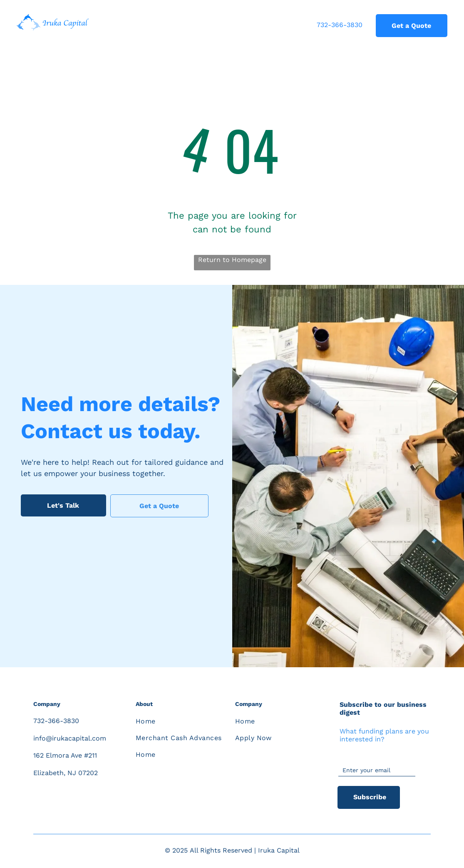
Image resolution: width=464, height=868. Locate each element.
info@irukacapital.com (70, 738)
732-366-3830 (340, 25)
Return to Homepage (232, 260)
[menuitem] (180, 721)
